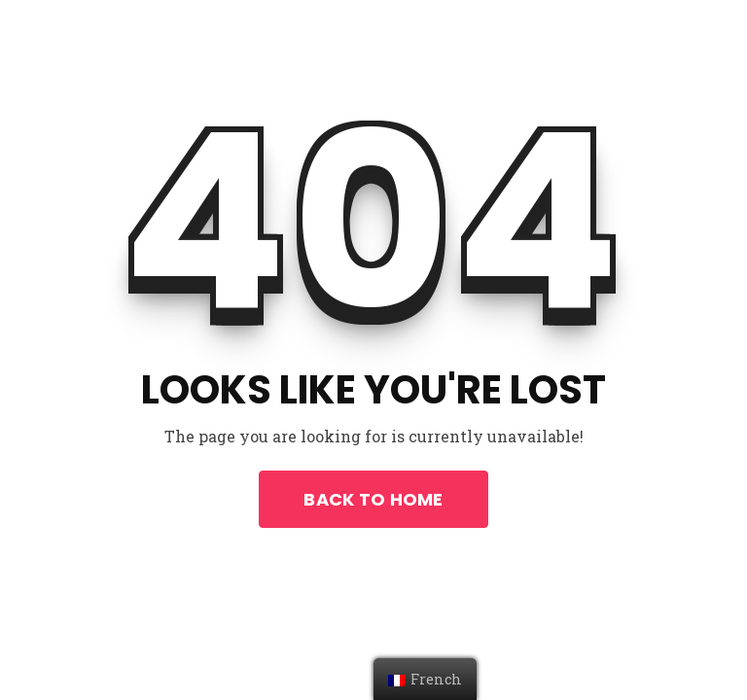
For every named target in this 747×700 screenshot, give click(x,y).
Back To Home (373, 499)
